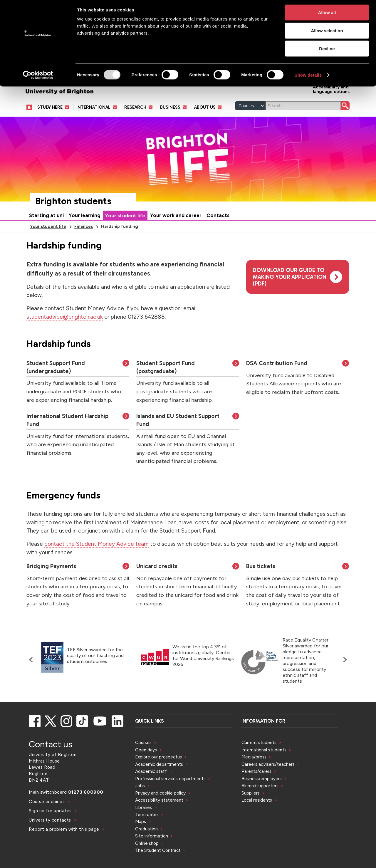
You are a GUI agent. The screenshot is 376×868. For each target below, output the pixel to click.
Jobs (140, 804)
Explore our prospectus (158, 775)
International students (264, 768)
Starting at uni (46, 234)
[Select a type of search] (250, 124)
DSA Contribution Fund (277, 381)
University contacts (50, 838)
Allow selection (327, 33)
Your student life (125, 234)
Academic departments (160, 782)
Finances (84, 245)
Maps (141, 840)
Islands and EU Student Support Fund (178, 438)
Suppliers (251, 811)
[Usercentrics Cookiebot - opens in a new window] (38, 78)
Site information (152, 854)
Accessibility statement (159, 818)
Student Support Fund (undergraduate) (56, 385)
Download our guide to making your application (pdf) (289, 295)
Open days (146, 768)
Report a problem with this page (65, 847)
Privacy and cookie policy (160, 811)
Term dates (147, 833)
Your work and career (176, 234)
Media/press (254, 775)
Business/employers (262, 797)
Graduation (146, 847)
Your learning (85, 234)
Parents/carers (256, 789)
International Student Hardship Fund (67, 438)
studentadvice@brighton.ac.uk (65, 335)
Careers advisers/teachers (268, 782)
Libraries (143, 826)
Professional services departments (171, 797)
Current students (259, 761)
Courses (143, 761)
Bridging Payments (51, 584)
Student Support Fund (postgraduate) (166, 385)
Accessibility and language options (331, 107)
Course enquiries (47, 820)
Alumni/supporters (260, 804)
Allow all (327, 15)
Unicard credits (157, 584)
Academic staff (151, 789)
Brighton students (73, 219)
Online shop (147, 861)
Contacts (218, 234)
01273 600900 (86, 810)
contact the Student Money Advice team (96, 562)
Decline (327, 51)
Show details (308, 77)
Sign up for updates (51, 829)
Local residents (257, 818)
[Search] (303, 124)
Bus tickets (261, 584)
